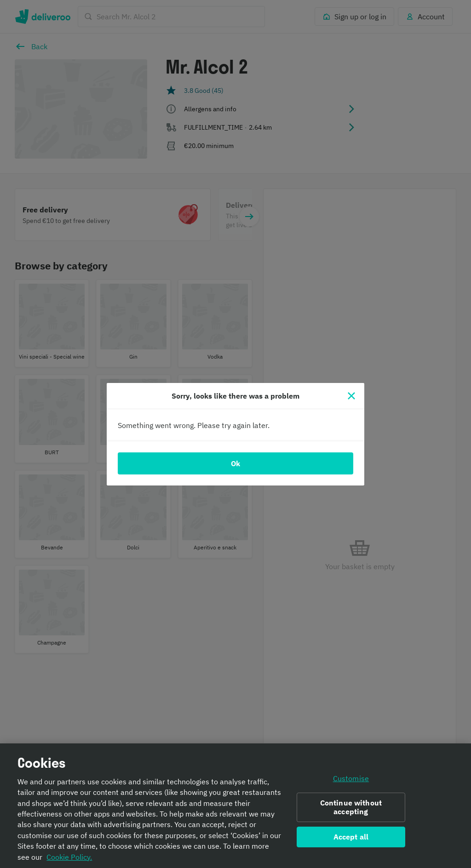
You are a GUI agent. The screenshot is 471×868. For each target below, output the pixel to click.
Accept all (351, 839)
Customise (351, 781)
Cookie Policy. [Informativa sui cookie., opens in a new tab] (69, 860)
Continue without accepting (351, 810)
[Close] (351, 396)
